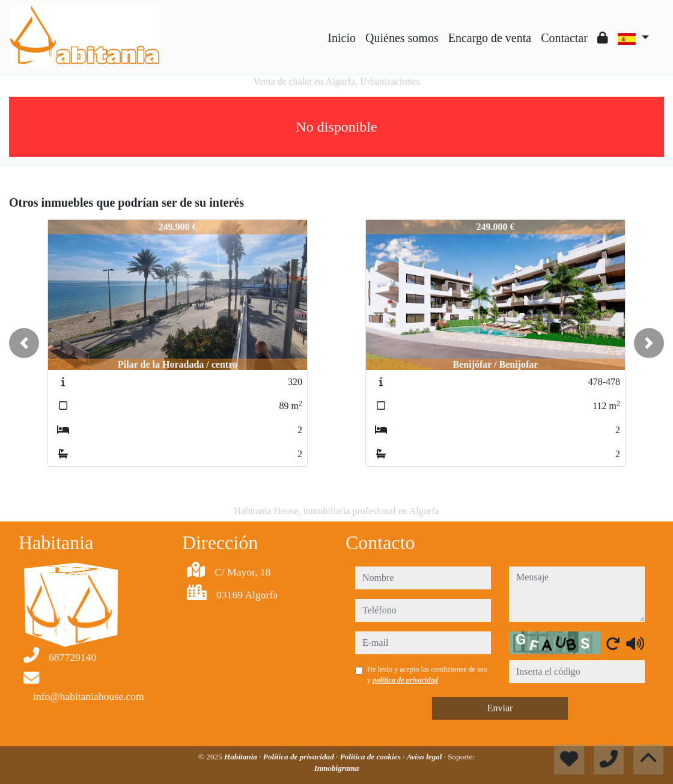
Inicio (342, 38)
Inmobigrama (337, 768)
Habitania (242, 757)
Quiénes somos (402, 38)
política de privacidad (405, 680)
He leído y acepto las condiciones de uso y (427, 675)
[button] (24, 343)
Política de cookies (371, 757)
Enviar (500, 708)
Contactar (564, 38)
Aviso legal (425, 757)
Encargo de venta (490, 38)
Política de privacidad (300, 757)
